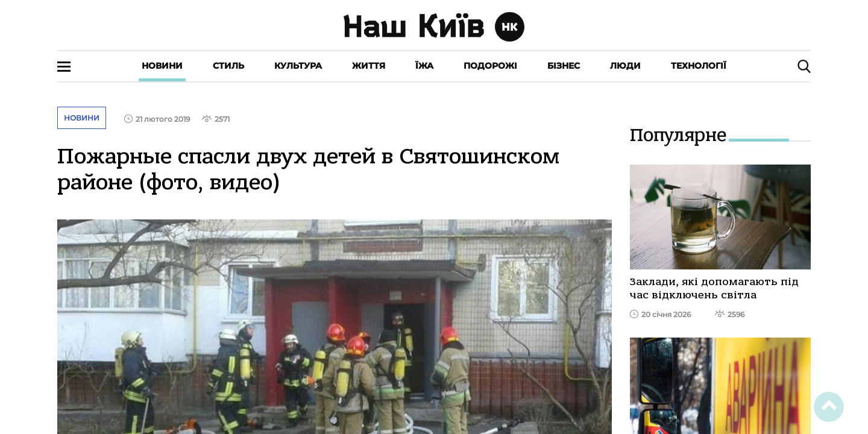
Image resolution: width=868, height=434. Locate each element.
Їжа (424, 66)
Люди (625, 66)
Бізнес (564, 66)
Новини (162, 66)
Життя (369, 66)
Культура (298, 66)
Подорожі (490, 66)
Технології (699, 66)
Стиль (228, 66)
